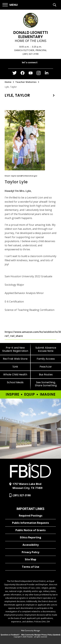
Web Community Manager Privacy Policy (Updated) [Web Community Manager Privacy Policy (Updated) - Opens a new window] (41, 635)
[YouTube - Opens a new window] (31, 74)
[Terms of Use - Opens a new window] (30, 567)
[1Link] (15, 367)
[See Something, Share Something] (46, 384)
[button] (10, 5)
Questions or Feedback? (10, 635)
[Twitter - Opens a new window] (14, 74)
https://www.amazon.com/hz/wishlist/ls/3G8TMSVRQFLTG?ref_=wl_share (30, 334)
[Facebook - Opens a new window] (23, 74)
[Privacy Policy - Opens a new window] (30, 552)
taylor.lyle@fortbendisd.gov (24, 176)
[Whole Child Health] (15, 375)
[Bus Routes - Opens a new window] (46, 375)
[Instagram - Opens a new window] (39, 74)
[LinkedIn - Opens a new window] (47, 74)
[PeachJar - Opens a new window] (46, 367)
